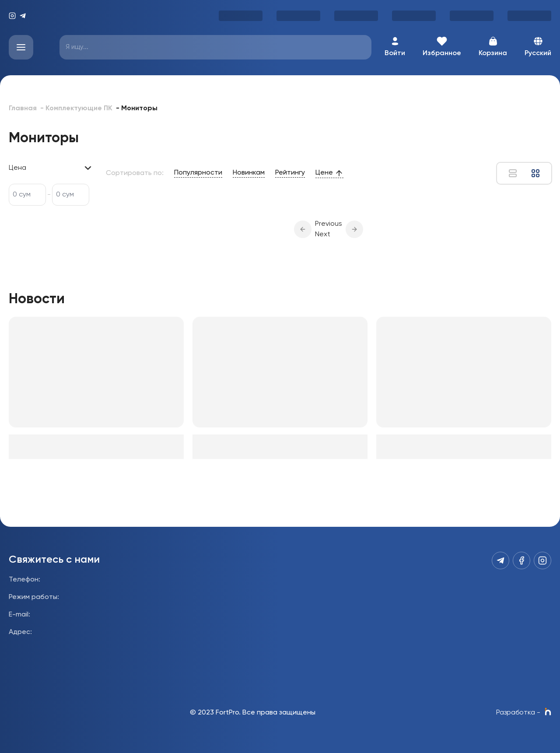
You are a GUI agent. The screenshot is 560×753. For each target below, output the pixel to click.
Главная (23, 109)
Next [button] (323, 235)
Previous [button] (329, 224)
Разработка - (524, 713)
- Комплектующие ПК (76, 109)
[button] (303, 229)
